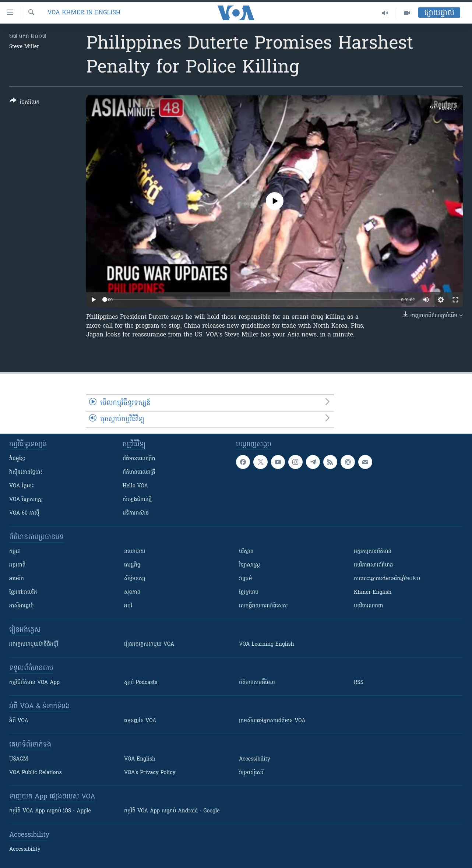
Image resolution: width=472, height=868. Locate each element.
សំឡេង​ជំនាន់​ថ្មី (137, 500)
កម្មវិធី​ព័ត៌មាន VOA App (34, 683)
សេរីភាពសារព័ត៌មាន (374, 565)
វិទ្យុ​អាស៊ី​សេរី (251, 773)
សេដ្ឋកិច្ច (132, 565)
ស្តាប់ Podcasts (141, 683)
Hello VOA (135, 486)
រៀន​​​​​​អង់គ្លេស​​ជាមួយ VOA (149, 644)
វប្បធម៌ (245, 579)
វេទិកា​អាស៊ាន (136, 513)
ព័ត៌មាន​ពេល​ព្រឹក (139, 459)
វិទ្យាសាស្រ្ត (249, 565)
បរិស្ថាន (246, 552)
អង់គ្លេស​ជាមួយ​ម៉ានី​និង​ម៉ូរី (34, 644)
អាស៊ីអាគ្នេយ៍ (22, 606)
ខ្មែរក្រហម (249, 592)
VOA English (140, 759)
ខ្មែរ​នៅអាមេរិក (23, 592)
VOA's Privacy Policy (150, 773)
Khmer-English (373, 592)
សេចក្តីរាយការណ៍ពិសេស (263, 606)
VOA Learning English (267, 644)
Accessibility (255, 759)
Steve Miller (24, 47)
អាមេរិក (17, 579)
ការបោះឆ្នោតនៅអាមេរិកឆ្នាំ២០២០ (387, 579)
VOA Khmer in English (84, 13)
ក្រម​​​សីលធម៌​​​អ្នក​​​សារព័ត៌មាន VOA (272, 721)
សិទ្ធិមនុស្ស (135, 579)
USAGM (19, 759)
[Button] (24, 103)
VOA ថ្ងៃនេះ (22, 486)
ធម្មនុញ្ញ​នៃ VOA (140, 721)
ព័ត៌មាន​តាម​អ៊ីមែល (257, 683)
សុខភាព (132, 592)
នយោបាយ (135, 552)
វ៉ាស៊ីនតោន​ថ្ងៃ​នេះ (26, 472)
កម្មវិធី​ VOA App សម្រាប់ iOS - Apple (50, 811)
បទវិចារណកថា (368, 606)
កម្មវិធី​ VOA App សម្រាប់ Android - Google (172, 811)
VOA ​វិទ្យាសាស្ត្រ (26, 500)
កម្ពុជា (15, 552)
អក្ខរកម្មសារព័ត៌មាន (373, 552)
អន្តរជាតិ (17, 565)
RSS (359, 683)
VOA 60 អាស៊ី (24, 513)
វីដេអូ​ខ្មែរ (17, 459)
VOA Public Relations (36, 773)
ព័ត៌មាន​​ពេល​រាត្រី (139, 472)
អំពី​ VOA (19, 721)
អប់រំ (128, 606)
